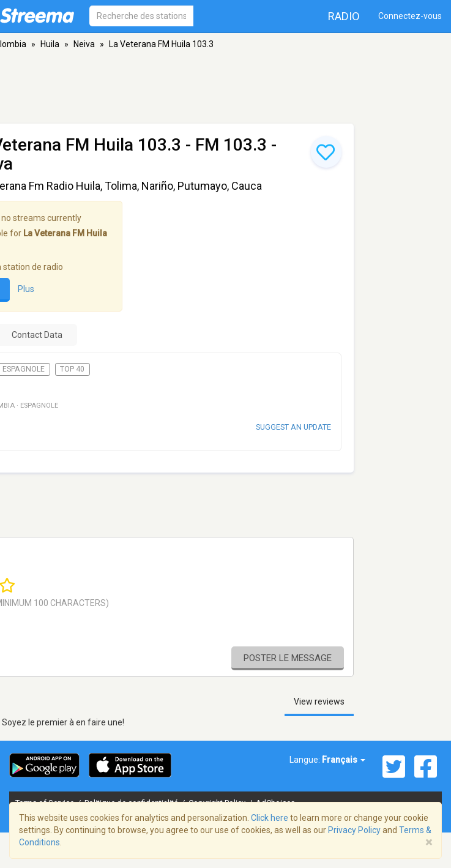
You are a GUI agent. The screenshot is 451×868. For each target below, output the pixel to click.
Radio (344, 16)
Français (344, 760)
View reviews (319, 702)
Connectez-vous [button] (410, 16)
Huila (50, 44)
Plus (26, 290)
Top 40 (72, 369)
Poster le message (288, 658)
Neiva (84, 44)
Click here (270, 818)
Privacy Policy (354, 830)
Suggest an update (293, 427)
